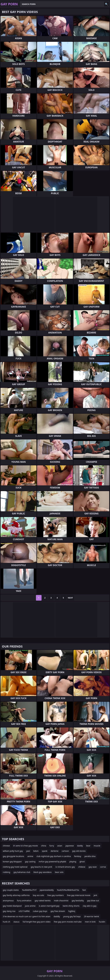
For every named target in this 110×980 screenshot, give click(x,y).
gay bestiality (78, 901)
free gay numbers (55, 895)
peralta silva (90, 856)
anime (30, 856)
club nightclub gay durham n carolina (54, 856)
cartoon (65, 851)
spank (45, 851)
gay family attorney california (16, 895)
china (44, 846)
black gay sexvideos (43, 872)
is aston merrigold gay (49, 906)
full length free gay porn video (37, 922)
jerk (95, 895)
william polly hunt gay (13, 851)
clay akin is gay (90, 906)
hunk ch (6, 922)
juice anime (30, 906)
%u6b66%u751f (29, 890)
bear (88, 846)
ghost (82, 862)
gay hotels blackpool (12, 906)
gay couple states (11, 890)
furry (52, 846)
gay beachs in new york (41, 867)
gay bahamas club (22, 872)
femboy (78, 856)
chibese (82, 867)
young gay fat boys (72, 916)
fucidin (102, 922)
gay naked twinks (43, 901)
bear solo (59, 872)
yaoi (28, 851)
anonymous (8, 901)
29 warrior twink (91, 916)
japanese (70, 846)
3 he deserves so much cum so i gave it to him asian (27, 916)
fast (84, 890)
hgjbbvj (72, 911)
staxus (16, 922)
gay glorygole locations (13, 856)
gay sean (93, 867)
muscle (97, 846)
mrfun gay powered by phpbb (52, 862)
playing (73, 862)
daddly (57, 916)
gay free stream (58, 911)
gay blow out (93, 901)
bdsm (36, 851)
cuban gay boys (40, 911)
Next (70, 598)
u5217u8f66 (24, 911)
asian (60, 846)
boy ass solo (38, 895)
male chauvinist (61, 901)
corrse (103, 867)
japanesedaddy (47, 890)
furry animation (24, 901)
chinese (6, 846)
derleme (55, 851)
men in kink (90, 922)
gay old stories (79, 851)
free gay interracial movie (79, 895)
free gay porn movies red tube (68, 922)
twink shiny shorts (71, 906)
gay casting (30, 862)
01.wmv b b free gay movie (25, 846)
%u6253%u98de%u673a (68, 890)
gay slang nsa (9, 911)
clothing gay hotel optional (15, 867)
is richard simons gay (65, 867)
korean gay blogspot (12, 862)
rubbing (6, 872)
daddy (80, 846)
